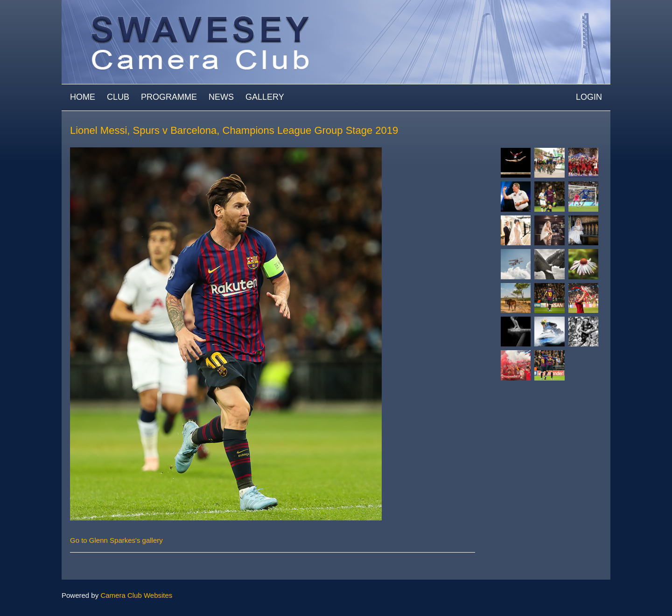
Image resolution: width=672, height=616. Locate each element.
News (221, 97)
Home (83, 97)
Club (118, 97)
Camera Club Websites (136, 595)
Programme (169, 97)
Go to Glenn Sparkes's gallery (116, 540)
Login (589, 97)
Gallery (265, 97)
